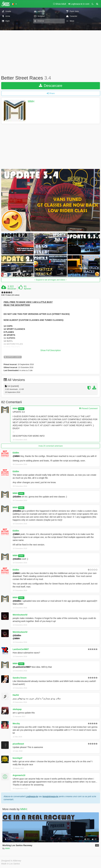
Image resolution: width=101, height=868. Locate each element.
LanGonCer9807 (21, 649)
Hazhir (16, 695)
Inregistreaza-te (50, 796)
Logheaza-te (32, 796)
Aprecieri (28, 289)
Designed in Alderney (11, 861)
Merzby (16, 724)
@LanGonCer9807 (22, 667)
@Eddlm (17, 497)
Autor (21, 409)
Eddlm (16, 453)
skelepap (17, 709)
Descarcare (51, 86)
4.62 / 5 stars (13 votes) (10, 295)
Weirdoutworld (20, 615)
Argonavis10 (19, 775)
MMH (31, 101)
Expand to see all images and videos (50, 280)
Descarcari (12, 289)
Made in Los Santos (11, 864)
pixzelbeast (18, 744)
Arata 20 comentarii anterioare (51, 446)
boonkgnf (17, 758)
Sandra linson (20, 678)
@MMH (16, 456)
